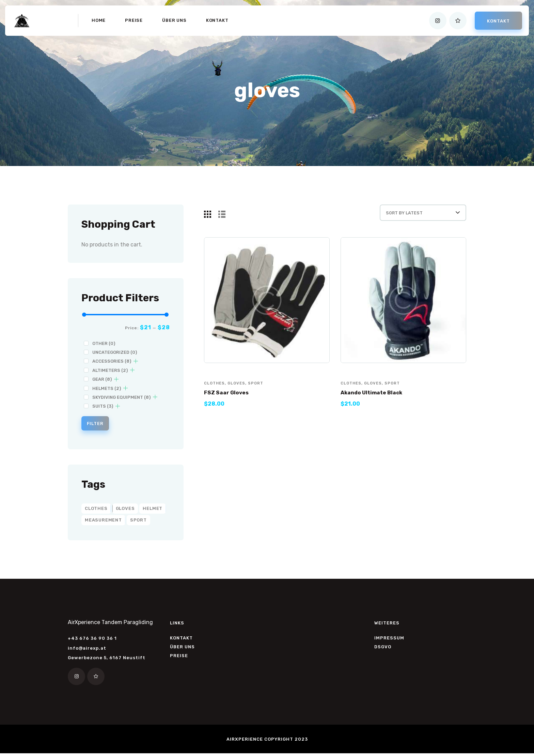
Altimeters (110, 370)
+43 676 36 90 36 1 (92, 641)
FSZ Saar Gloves (229, 400)
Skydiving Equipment (121, 397)
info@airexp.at (87, 650)
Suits (103, 406)
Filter (99, 425)
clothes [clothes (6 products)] (96, 510)
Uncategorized (115, 352)
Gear (102, 379)
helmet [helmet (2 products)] (153, 510)
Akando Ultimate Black (376, 400)
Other (104, 343)
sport (258, 391)
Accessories (112, 361)
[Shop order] (414, 216)
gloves (238, 391)
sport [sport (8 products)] (138, 522)
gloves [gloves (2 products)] (125, 510)
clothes (215, 391)
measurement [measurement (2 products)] (103, 522)
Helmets (107, 388)
